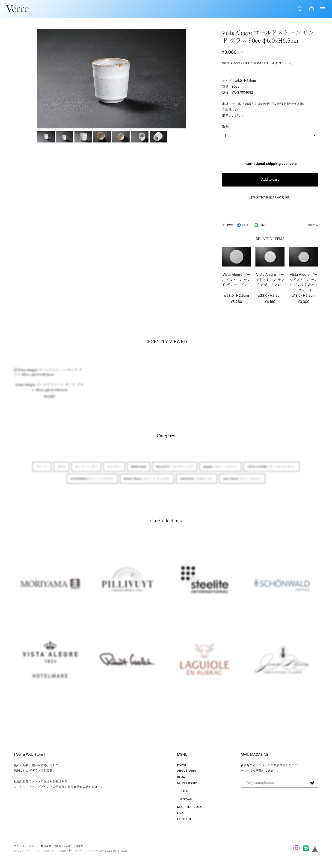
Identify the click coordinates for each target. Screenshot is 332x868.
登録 (312, 785)
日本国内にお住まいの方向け (261, 198)
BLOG (181, 779)
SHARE (226, 226)
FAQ (180, 815)
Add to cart (261, 180)
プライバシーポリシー (26, 849)
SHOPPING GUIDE (190, 809)
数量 (207, 127)
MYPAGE (186, 801)
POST (210, 226)
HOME (182, 767)
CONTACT (184, 821)
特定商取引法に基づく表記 (56, 849)
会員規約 (78, 849)
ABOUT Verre (187, 773)
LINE (242, 226)
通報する (313, 226)
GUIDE (184, 793)
